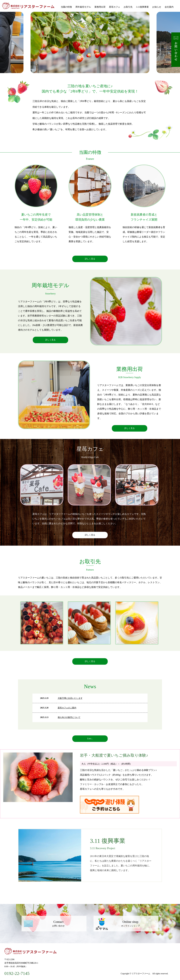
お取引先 (128, 7)
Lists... (90, 739)
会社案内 (169, 7)
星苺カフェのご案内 (67, 708)
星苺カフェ (115, 7)
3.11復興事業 (142, 7)
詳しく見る (90, 259)
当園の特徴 (66, 7)
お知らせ (157, 7)
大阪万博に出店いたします (70, 698)
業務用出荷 (100, 7)
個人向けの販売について (69, 717)
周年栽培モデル (83, 7)
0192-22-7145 (17, 973)
